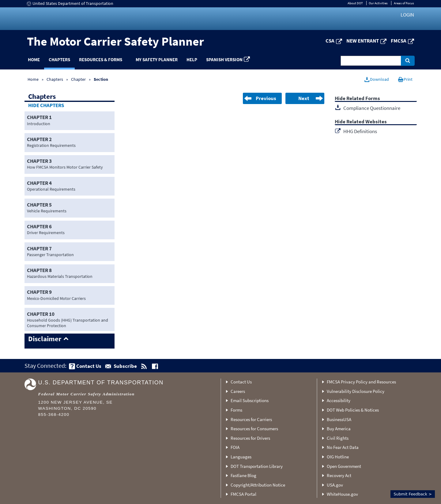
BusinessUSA (339, 419)
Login (407, 15)
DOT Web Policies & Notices (353, 410)
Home (34, 60)
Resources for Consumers (254, 429)
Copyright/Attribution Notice (258, 485)
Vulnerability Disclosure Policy (356, 391)
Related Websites (367, 122)
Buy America (339, 429)
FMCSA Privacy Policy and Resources (361, 382)
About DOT (355, 3)
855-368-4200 (54, 414)
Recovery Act (339, 475)
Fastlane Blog (243, 475)
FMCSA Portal (243, 494)
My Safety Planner (157, 60)
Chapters (59, 60)
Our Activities (378, 3)
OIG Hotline (338, 457)
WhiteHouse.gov (342, 494)
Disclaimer (45, 339)
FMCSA (399, 41)
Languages (241, 457)
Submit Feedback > (413, 494)
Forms (236, 410)
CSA (330, 41)
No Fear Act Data (343, 447)
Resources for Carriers (251, 419)
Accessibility (339, 400)
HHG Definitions (360, 131)
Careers (238, 391)
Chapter (78, 79)
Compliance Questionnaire (372, 108)
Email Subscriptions (250, 400)
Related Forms (363, 99)
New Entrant (363, 41)
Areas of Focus (404, 3)
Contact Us (241, 382)
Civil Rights (338, 438)
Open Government (344, 466)
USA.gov (335, 485)
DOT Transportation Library (257, 466)
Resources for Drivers (250, 438)
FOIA (235, 447)
